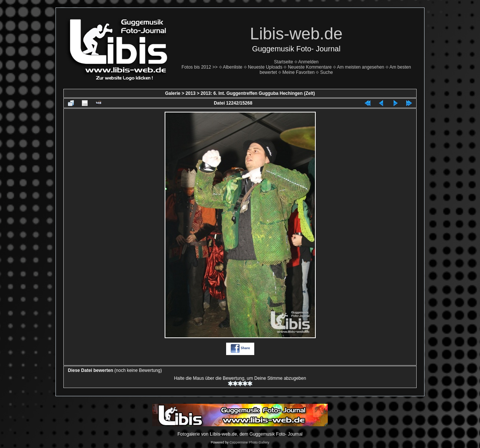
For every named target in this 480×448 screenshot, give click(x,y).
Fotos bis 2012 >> (199, 67)
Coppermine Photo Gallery (249, 442)
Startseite (284, 62)
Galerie (173, 93)
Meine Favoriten (298, 72)
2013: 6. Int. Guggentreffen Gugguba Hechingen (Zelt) (258, 93)
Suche (327, 72)
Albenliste (232, 67)
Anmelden (308, 62)
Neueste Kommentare (310, 67)
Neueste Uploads (265, 67)
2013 (191, 93)
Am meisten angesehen (360, 67)
